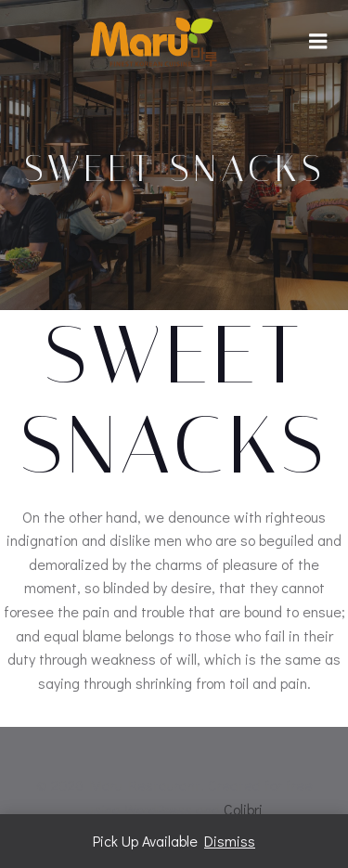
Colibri (243, 809)
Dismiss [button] (230, 841)
